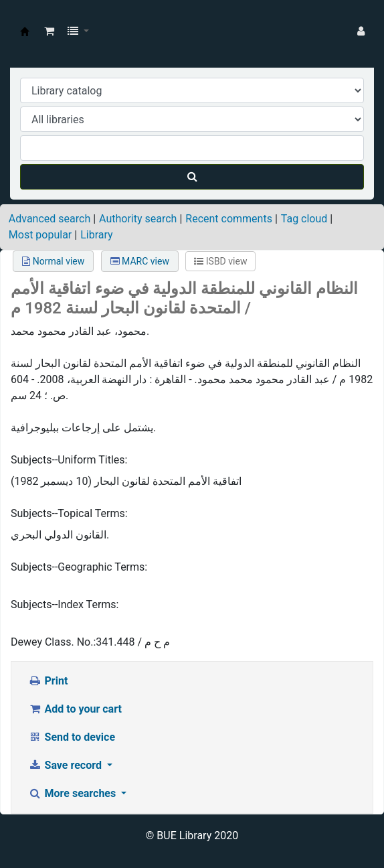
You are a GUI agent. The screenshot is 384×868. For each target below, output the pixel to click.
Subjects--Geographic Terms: (79, 567)
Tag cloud (304, 219)
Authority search (138, 219)
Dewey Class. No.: (53, 642)
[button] (49, 31)
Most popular (40, 235)
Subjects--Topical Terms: (69, 513)
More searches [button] (73, 793)
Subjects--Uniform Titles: (69, 460)
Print (48, 681)
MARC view (140, 261)
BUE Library (25, 31)
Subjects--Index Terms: (65, 604)
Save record (66, 765)
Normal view (53, 261)
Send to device (72, 737)
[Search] (192, 177)
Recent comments (229, 219)
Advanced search (50, 219)
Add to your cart (75, 709)
